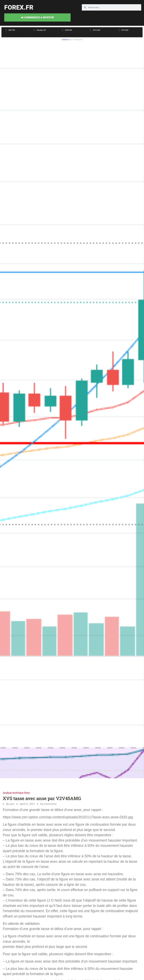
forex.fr (19, 7)
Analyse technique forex (16, 793)
